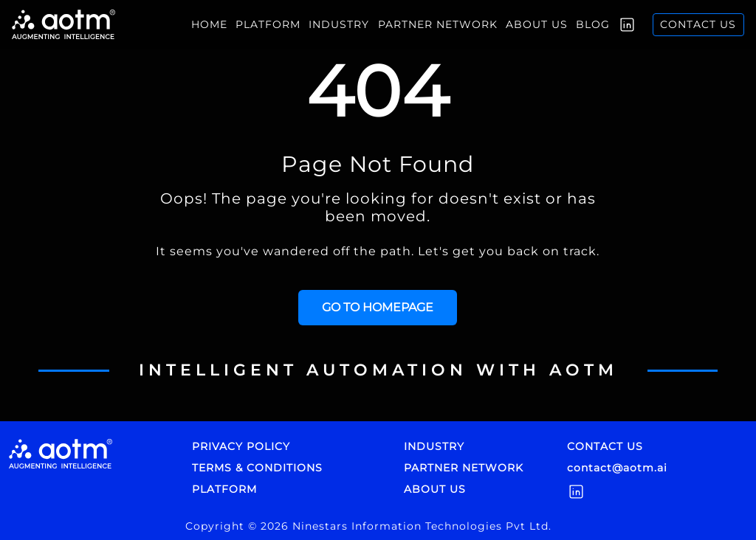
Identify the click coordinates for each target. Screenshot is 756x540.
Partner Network (438, 24)
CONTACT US (605, 446)
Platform (268, 24)
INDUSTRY (339, 24)
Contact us (698, 24)
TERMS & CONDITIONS (257, 468)
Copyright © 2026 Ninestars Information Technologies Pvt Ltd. (368, 526)
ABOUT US (435, 489)
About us (537, 24)
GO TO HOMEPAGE (378, 307)
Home (209, 24)
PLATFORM (224, 489)
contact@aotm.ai (617, 468)
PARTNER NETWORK (464, 468)
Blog (593, 24)
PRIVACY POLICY (241, 446)
